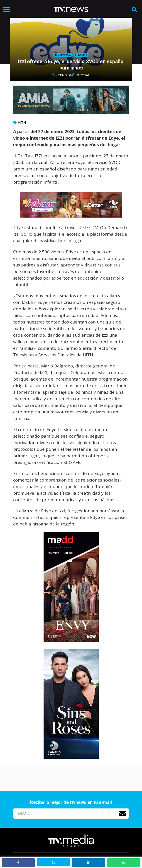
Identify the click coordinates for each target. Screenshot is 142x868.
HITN (22, 123)
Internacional (63, 55)
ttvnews (85, 75)
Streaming (81, 55)
